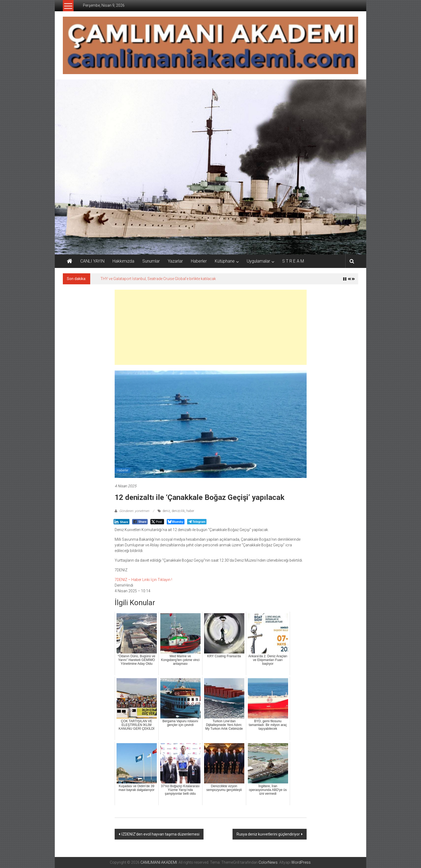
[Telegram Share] (197, 522)
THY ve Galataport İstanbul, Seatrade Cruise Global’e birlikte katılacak (158, 279)
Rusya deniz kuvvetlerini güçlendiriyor (268, 834)
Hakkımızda (123, 261)
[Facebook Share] (140, 522)
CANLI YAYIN (92, 261)
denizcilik (178, 511)
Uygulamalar (258, 261)
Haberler (199, 261)
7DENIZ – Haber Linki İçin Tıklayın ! (143, 580)
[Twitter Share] (157, 522)
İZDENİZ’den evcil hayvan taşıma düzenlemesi (160, 834)
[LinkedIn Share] (122, 522)
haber (190, 511)
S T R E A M (293, 261)
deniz (166, 511)
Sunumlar (151, 261)
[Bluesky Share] (176, 522)
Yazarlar (175, 261)
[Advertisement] (211, 327)
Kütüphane (225, 261)
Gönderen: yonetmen (134, 511)
